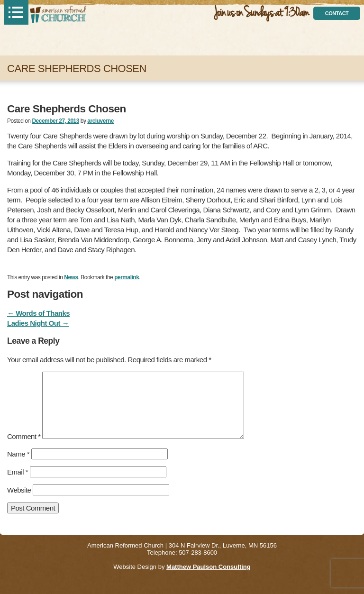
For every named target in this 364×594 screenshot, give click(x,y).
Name (18, 454)
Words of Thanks (38, 313)
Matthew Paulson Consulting (209, 567)
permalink (127, 277)
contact (337, 13)
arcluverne (100, 121)
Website (19, 490)
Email (18, 472)
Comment (24, 436)
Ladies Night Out (38, 323)
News (71, 277)
